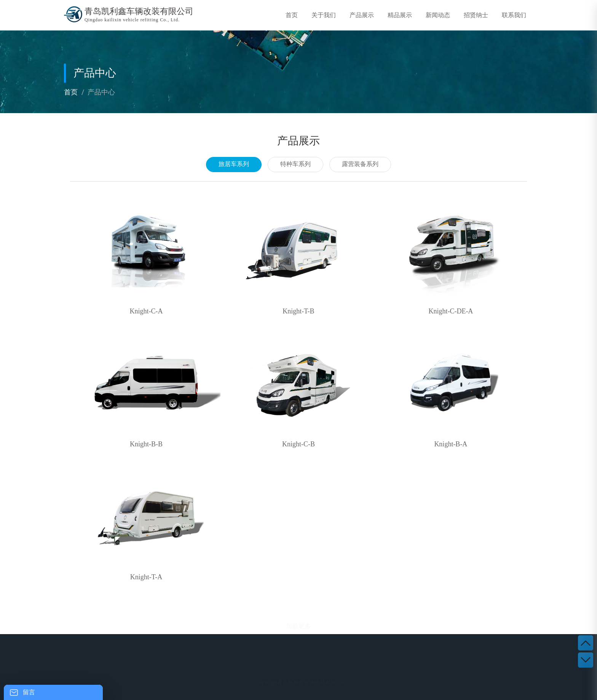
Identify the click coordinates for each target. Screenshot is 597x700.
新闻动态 (438, 15)
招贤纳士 (476, 15)
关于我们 (324, 15)
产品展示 (362, 15)
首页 (292, 15)
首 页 (158, 678)
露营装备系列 (360, 164)
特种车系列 (295, 164)
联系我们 (514, 15)
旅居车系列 (234, 164)
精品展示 (400, 15)
